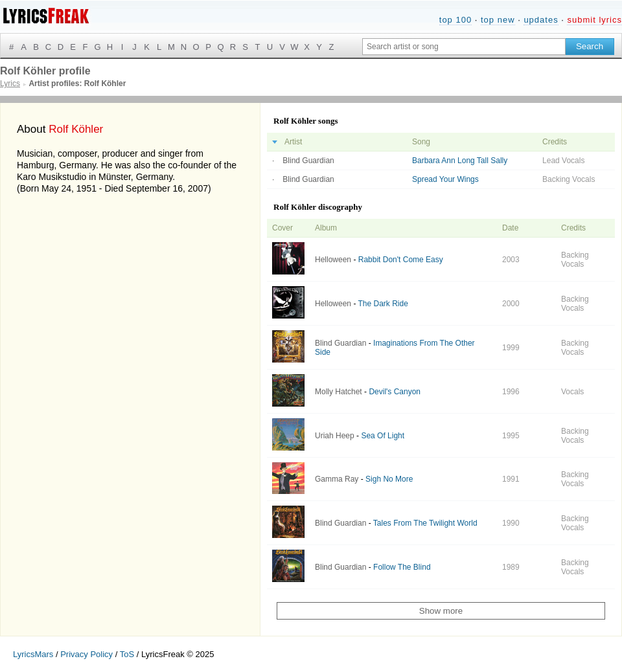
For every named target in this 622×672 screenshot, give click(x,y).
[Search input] (464, 47)
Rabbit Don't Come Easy (401, 260)
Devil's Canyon (395, 392)
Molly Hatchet (339, 392)
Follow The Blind (402, 567)
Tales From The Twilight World (425, 523)
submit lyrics (594, 20)
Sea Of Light (383, 436)
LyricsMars (33, 654)
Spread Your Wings (445, 179)
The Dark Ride (383, 304)
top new (498, 20)
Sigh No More (389, 479)
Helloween (333, 260)
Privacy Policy (86, 654)
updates (541, 20)
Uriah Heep (335, 436)
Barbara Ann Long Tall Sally (460, 161)
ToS (127, 654)
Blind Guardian (308, 161)
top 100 (455, 20)
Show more (441, 611)
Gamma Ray (337, 479)
